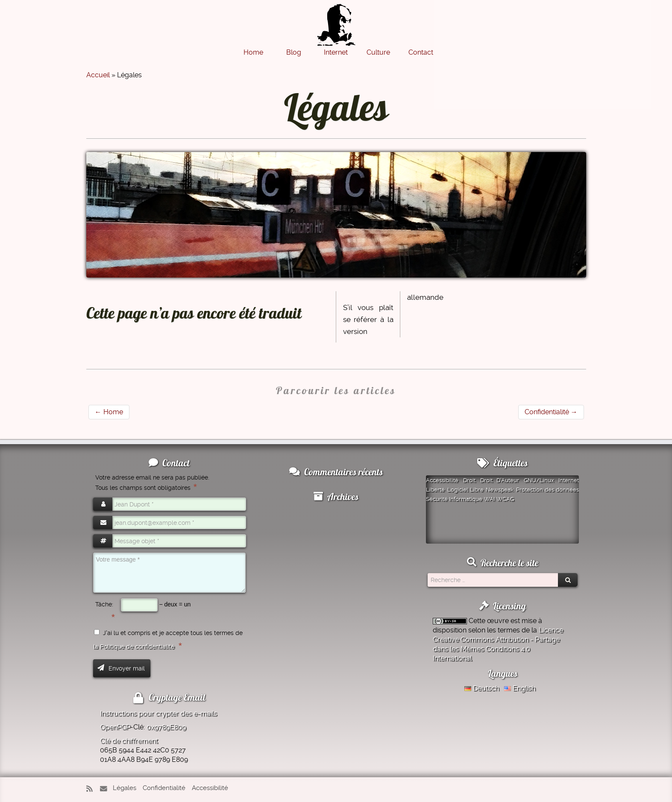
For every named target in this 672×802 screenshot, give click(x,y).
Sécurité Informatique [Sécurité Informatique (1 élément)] (454, 499)
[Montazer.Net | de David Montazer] (336, 29)
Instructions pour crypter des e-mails (158, 713)
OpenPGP (115, 727)
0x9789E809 (166, 727)
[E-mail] (106, 789)
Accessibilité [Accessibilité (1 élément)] (442, 480)
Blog (294, 52)
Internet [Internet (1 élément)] (569, 480)
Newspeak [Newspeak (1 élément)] (500, 490)
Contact (421, 52)
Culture (378, 52)
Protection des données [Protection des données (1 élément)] (548, 490)
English (520, 688)
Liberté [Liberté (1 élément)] (435, 490)
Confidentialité (551, 412)
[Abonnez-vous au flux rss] (92, 789)
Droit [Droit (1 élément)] (469, 480)
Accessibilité (210, 788)
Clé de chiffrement (129, 741)
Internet (336, 52)
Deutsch (482, 688)
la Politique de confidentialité (134, 647)
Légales (125, 788)
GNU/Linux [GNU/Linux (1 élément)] (539, 480)
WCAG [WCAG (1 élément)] (505, 499)
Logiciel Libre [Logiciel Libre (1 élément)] (465, 490)
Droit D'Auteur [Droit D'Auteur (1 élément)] (500, 480)
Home (253, 52)
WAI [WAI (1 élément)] (489, 499)
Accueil (98, 75)
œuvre (498, 621)
